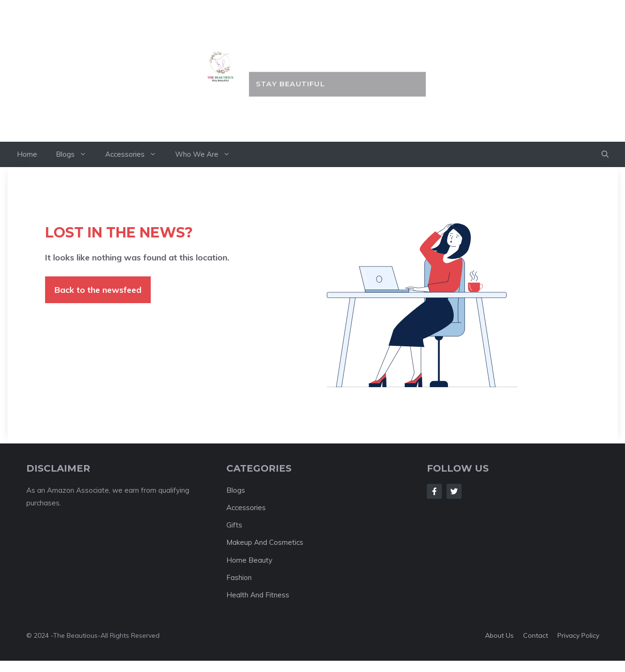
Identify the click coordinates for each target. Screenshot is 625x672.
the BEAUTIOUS (337, 50)
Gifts (234, 525)
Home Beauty (249, 560)
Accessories (135, 154)
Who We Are (207, 154)
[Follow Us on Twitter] (454, 491)
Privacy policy (578, 635)
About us (499, 635)
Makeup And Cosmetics (265, 542)
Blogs (76, 154)
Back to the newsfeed (98, 290)
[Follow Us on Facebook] (434, 491)
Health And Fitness (258, 595)
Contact (536, 635)
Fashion (239, 577)
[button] (605, 154)
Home (27, 154)
